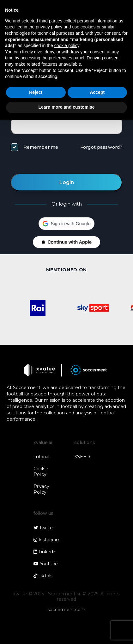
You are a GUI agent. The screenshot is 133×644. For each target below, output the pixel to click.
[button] (66, 224)
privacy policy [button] (49, 27)
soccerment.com (66, 610)
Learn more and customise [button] (66, 107)
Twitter (44, 528)
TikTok (42, 576)
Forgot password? (101, 147)
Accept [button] (97, 92)
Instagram (47, 540)
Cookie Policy (41, 472)
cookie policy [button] (67, 45)
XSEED (82, 457)
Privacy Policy (41, 489)
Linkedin (45, 552)
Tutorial (41, 457)
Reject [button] (36, 92)
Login (67, 182)
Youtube (46, 564)
